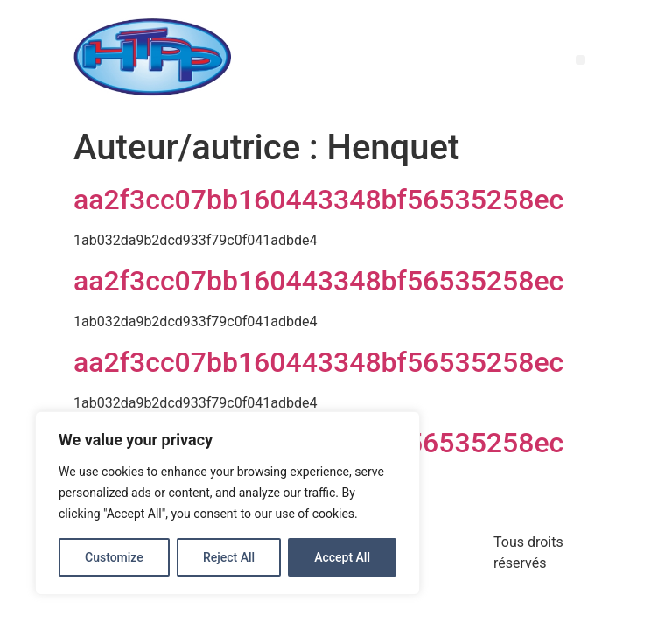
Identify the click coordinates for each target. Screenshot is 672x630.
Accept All (342, 557)
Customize (114, 557)
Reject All (229, 557)
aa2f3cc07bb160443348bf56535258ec (318, 199)
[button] (581, 60)
